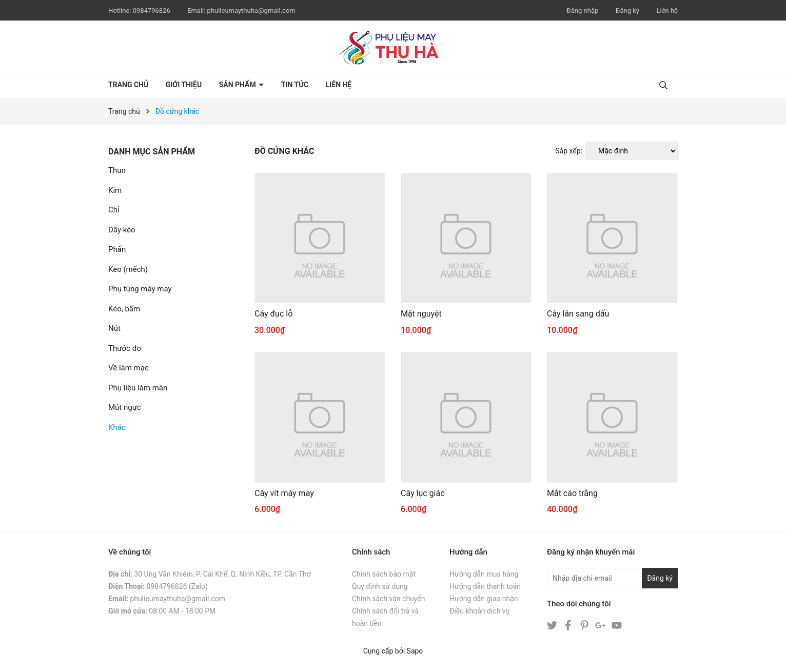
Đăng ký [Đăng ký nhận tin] (660, 578)
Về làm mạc (129, 368)
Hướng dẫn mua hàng (484, 574)
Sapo (415, 651)
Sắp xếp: (569, 151)
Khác (117, 427)
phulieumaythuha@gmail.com (251, 11)
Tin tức (295, 85)
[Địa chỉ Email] (612, 578)
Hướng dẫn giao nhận (484, 599)
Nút (114, 328)
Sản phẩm (239, 85)
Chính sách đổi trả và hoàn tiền (385, 617)
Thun (117, 170)
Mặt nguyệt (421, 314)
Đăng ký (627, 11)
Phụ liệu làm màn (138, 388)
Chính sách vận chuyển (389, 599)
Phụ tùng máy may (140, 289)
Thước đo (125, 348)
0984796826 (152, 11)
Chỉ (114, 210)
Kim (115, 190)
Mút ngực (125, 407)
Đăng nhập (582, 11)
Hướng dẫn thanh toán (485, 586)
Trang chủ (128, 85)
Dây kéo (122, 230)
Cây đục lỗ (273, 314)
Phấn (117, 249)
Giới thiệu (184, 85)
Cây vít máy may (284, 493)
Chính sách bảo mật (384, 574)
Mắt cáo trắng (572, 493)
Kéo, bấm (124, 309)
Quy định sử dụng (380, 586)
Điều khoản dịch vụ (479, 611)
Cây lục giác (423, 493)
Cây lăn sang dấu (578, 314)
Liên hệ (667, 11)
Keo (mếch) (128, 269)
